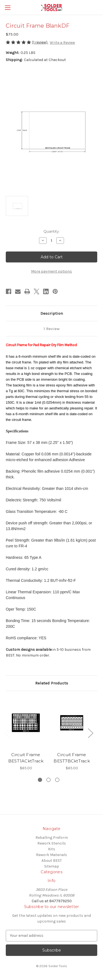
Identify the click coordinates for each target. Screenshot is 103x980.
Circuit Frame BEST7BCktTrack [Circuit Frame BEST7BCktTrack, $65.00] (72, 758)
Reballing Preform (52, 838)
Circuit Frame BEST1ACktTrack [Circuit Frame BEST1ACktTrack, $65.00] (26, 758)
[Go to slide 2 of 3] (48, 780)
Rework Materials (51, 855)
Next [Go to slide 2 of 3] (90, 733)
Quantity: (51, 231)
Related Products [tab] (52, 683)
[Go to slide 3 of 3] (57, 780)
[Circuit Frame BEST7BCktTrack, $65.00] (72, 723)
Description (52, 313)
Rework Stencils (52, 843)
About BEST (52, 861)
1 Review (52, 329)
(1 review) (40, 42)
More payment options (51, 271)
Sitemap (52, 866)
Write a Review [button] (62, 43)
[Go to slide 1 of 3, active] (40, 780)
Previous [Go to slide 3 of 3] (7, 733)
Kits (52, 849)
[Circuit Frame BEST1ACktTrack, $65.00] (26, 723)
